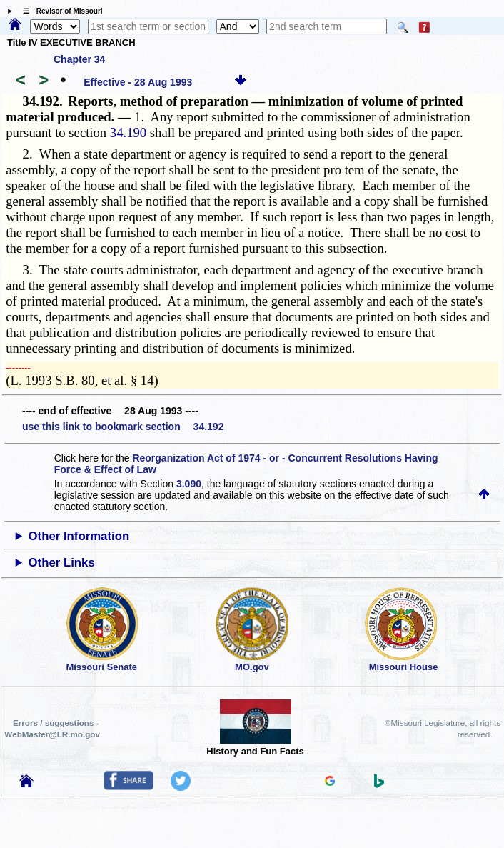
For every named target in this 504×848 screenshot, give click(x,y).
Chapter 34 (79, 59)
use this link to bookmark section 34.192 (123, 427)
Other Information (79, 536)
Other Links (62, 563)
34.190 (128, 133)
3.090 (189, 484)
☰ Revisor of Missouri (59, 11)
